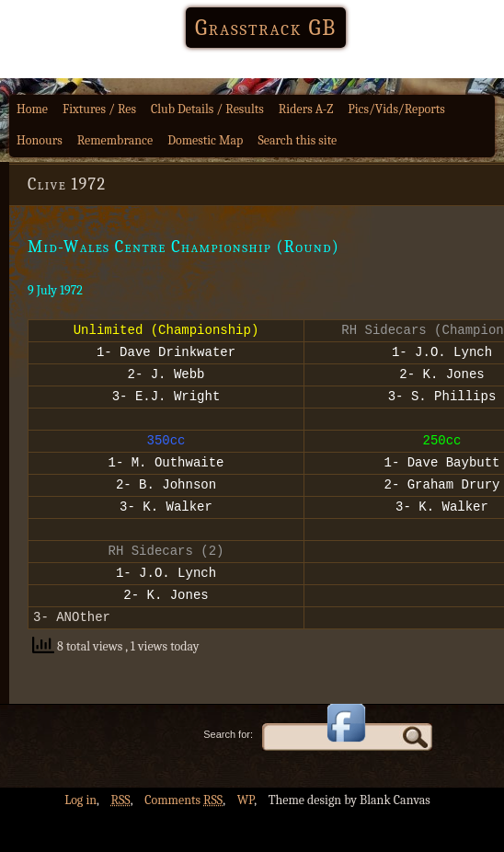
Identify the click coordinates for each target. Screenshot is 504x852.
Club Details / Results (207, 109)
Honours (40, 140)
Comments (183, 839)
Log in (80, 839)
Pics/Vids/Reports (396, 109)
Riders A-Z (306, 109)
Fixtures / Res (99, 109)
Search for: (228, 773)
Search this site (297, 140)
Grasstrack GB (266, 28)
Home (32, 109)
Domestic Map (205, 140)
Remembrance (115, 140)
